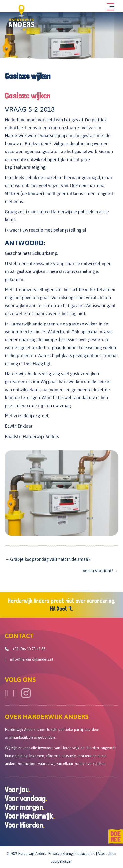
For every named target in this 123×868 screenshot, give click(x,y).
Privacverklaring (61, 854)
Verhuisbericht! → (100, 571)
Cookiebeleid (85, 854)
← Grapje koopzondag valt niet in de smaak (48, 559)
